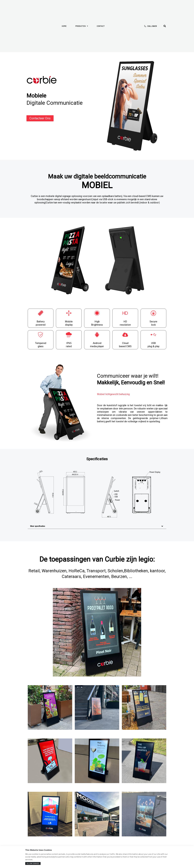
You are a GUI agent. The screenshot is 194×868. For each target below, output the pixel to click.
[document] (97, 434)
